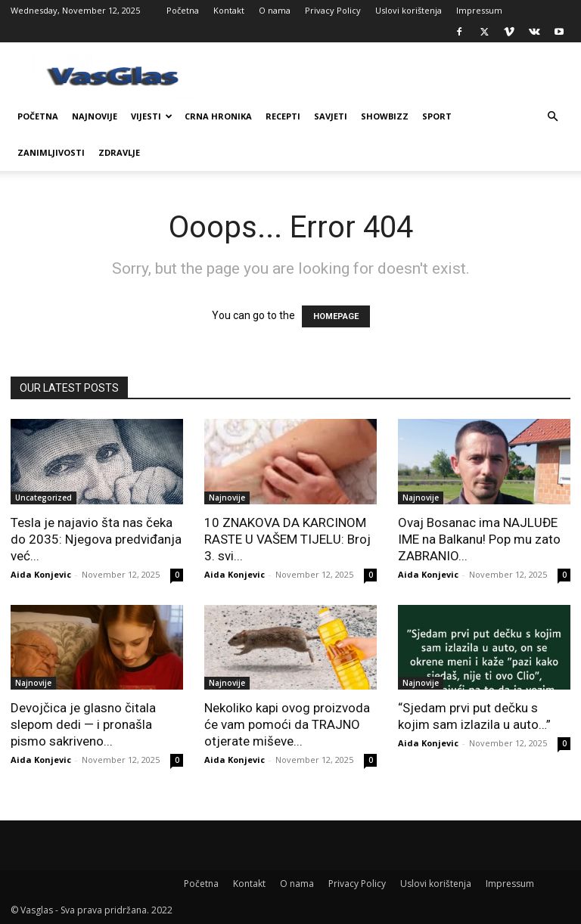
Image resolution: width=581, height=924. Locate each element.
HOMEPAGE (336, 316)
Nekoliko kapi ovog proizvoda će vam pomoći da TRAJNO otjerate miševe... (287, 724)
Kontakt (229, 10)
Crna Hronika (218, 116)
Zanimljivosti (51, 152)
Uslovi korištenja (409, 10)
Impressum (479, 10)
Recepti (283, 116)
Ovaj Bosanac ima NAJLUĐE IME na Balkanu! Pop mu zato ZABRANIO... (479, 539)
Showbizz (385, 116)
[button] (552, 117)
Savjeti (331, 116)
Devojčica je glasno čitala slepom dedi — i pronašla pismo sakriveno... (83, 724)
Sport (437, 116)
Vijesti (152, 116)
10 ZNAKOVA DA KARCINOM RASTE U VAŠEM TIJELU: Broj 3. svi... (287, 539)
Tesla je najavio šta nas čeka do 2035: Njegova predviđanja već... (96, 539)
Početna (183, 10)
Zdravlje (119, 152)
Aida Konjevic (41, 574)
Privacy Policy (333, 10)
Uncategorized (43, 498)
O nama (275, 10)
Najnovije (95, 116)
